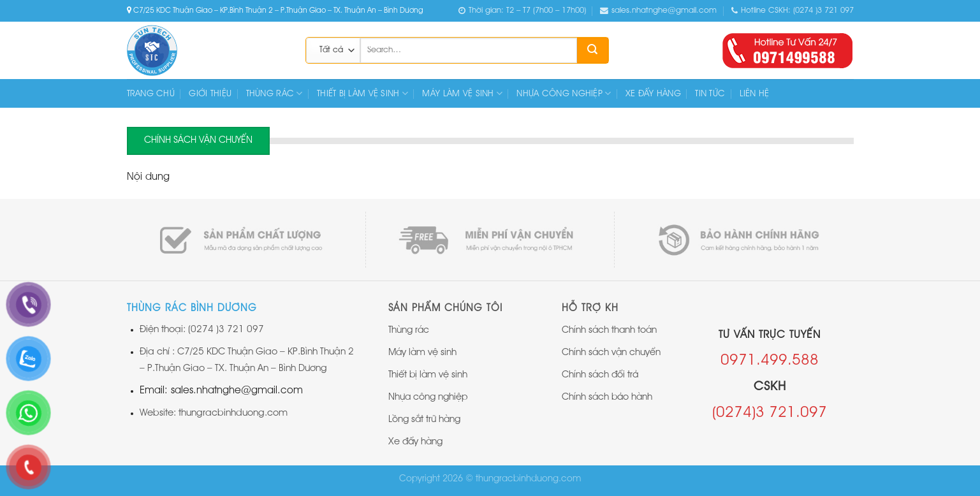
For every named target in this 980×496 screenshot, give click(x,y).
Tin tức (710, 94)
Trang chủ (151, 94)
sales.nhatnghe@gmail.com (658, 11)
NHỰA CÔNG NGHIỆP (564, 93)
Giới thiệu (210, 94)
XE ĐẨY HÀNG (653, 94)
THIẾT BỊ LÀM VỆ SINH (362, 93)
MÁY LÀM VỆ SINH (462, 93)
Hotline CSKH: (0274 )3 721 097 (793, 11)
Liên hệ (755, 94)
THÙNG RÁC (274, 93)
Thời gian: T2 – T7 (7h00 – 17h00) (522, 11)
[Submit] (592, 50)
